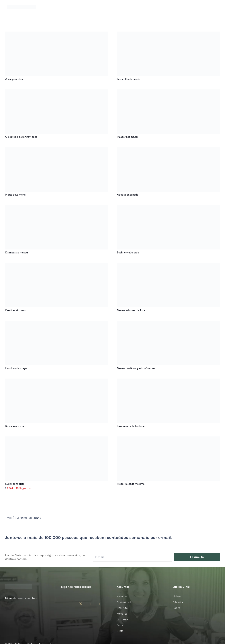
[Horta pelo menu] (57, 150)
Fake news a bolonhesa (131, 426)
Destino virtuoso (15, 310)
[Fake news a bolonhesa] (168, 381)
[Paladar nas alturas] (168, 92)
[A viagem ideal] (57, 34)
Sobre (176, 608)
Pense (121, 625)
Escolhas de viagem (17, 368)
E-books (178, 602)
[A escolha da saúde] (168, 34)
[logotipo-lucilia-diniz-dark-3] (22, 7)
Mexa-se (122, 614)
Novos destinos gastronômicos (136, 368)
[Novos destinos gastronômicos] (168, 323)
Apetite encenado (128, 195)
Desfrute (122, 608)
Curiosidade (125, 602)
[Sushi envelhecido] (168, 207)
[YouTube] (90, 604)
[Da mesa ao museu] (57, 207)
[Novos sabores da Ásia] (168, 265)
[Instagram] (62, 604)
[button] (215, 7)
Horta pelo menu (15, 195)
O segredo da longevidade (21, 137)
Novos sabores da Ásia (131, 310)
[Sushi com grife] (57, 439)
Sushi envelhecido (128, 253)
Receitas (122, 596)
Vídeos (177, 596)
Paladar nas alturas (128, 137)
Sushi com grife (15, 484)
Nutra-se (122, 619)
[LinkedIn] (99, 604)
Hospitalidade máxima (131, 484)
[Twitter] (81, 604)
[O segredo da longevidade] (57, 92)
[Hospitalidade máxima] (168, 439)
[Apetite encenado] (168, 150)
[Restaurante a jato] (57, 381)
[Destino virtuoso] (57, 265)
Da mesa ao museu (16, 253)
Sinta (120, 631)
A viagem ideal (14, 79)
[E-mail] (132, 557)
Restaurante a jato (16, 426)
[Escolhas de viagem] (57, 323)
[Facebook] (71, 604)
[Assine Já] (197, 557)
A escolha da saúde (128, 79)
